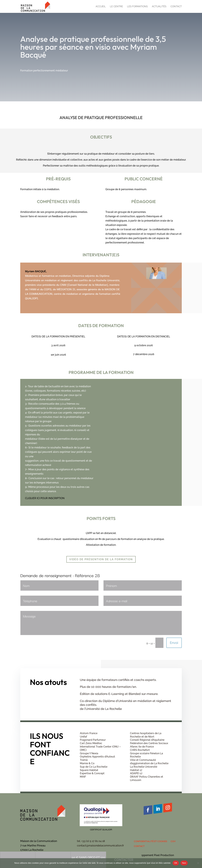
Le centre (116, 7)
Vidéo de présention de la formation (101, 559)
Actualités (159, 7)
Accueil (101, 7)
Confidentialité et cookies (150, 841)
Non (184, 863)
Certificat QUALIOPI (101, 830)
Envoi (174, 643)
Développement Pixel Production (154, 855)
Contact (176, 7)
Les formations (137, 7)
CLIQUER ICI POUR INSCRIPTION (45, 498)
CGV (173, 841)
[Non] (198, 863)
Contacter (121, 100)
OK (176, 863)
